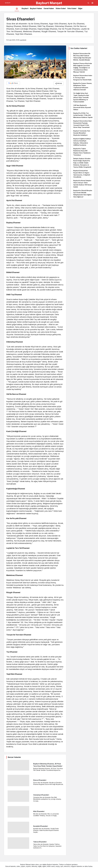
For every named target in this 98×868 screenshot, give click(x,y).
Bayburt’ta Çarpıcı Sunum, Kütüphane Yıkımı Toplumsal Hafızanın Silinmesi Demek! (83, 86)
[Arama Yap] (88, 3)
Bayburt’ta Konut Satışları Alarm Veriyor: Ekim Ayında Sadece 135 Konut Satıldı (82, 184)
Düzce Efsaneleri (40, 779)
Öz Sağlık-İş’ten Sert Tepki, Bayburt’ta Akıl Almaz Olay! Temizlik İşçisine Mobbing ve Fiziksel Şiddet (81, 97)
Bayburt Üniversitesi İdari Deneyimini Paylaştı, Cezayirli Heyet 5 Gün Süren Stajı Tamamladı (82, 124)
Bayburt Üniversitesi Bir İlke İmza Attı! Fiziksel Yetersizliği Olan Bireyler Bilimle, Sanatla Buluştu (82, 57)
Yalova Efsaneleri (40, 841)
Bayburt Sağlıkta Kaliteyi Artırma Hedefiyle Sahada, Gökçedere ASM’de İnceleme (82, 142)
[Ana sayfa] (17, 8)
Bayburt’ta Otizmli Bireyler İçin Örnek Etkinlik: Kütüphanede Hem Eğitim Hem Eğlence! (83, 194)
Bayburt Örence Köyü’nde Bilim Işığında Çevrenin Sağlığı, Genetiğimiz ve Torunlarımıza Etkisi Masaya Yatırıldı (83, 68)
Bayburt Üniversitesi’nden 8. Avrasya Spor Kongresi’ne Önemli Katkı (83, 78)
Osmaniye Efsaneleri (41, 794)
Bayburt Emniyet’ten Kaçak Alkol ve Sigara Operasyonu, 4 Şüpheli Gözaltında (82, 174)
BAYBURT (8, 3)
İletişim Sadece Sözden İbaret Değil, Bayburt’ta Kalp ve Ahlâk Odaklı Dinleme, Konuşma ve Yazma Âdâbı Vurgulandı (82, 163)
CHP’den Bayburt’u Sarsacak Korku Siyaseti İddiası (82, 107)
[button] (92, 3)
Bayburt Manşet (49, 3)
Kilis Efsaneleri (39, 811)
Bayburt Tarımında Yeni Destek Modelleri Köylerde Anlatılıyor (82, 133)
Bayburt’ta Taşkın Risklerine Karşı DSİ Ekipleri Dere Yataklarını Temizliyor (82, 152)
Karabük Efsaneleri (41, 826)
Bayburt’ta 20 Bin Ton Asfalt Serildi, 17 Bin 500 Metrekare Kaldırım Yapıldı (83, 115)
